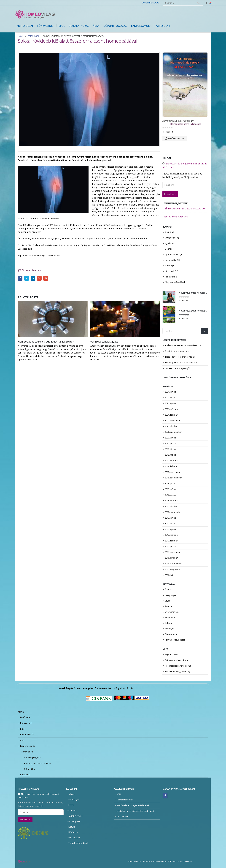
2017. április (170, 529)
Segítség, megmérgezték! (175, 217)
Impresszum (122, 817)
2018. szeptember (173, 478)
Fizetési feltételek (125, 800)
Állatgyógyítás (169, 121)
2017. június (170, 518)
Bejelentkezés (172, 654)
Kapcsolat (163, 26)
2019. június (170, 449)
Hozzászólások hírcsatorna (178, 666)
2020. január (171, 443)
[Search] (199, 3)
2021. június (170, 392)
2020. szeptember (173, 432)
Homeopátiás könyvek (186, 121)
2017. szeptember (173, 512)
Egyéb (168, 243)
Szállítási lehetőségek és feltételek (133, 805)
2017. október (171, 506)
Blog (62, 26)
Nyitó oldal (25, 26)
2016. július (170, 575)
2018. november (172, 472)
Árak (96, 26)
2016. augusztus (172, 569)
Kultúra (168, 266)
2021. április (170, 403)
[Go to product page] (185, 85)
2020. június (170, 438)
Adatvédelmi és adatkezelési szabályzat (135, 811)
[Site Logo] (35, 14)
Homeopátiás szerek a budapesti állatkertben (46, 342)
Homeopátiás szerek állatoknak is (182, 362)
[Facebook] (207, 3)
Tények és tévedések (175, 282)
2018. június (170, 483)
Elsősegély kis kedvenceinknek (180, 357)
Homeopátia (171, 260)
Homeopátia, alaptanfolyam (38, 763)
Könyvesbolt (46, 26)
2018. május (170, 489)
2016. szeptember (173, 564)
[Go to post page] (53, 319)
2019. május (170, 455)
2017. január (171, 546)
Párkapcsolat (171, 277)
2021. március (171, 409)
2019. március (171, 461)
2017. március (171, 535)
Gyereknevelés (172, 254)
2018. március (171, 501)
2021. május (170, 398)
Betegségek (170, 238)
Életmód (169, 249)
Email (46, 278)
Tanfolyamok (140, 26)
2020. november (172, 420)
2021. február (171, 415)
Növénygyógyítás (32, 758)
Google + (39, 278)
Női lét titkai (30, 769)
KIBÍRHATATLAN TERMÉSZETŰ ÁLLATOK (184, 209)
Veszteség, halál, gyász (104, 342)
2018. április (170, 495)
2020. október (171, 426)
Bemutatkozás (79, 26)
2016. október (171, 558)
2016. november (172, 552)
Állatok (168, 232)
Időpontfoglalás (150, 3)
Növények (170, 271)
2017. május (170, 523)
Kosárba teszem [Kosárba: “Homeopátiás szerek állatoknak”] (176, 139)
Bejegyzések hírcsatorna (177, 660)
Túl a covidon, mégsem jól (177, 368)
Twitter (27, 278)
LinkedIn (33, 278)
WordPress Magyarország (177, 671)
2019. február (171, 466)
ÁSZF (119, 794)
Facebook (20, 278)
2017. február (171, 541)
